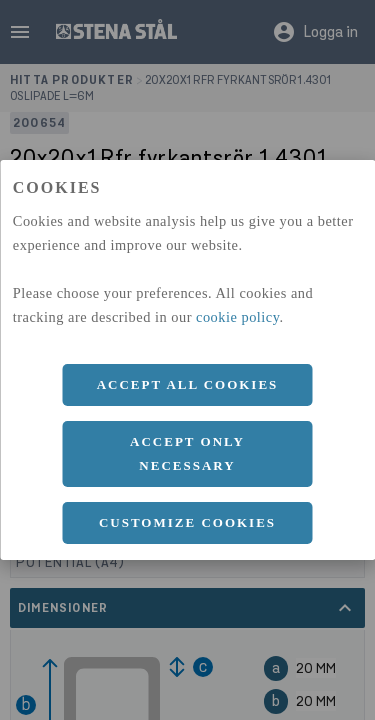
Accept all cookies (188, 384)
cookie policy (238, 317)
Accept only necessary (187, 453)
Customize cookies (187, 522)
